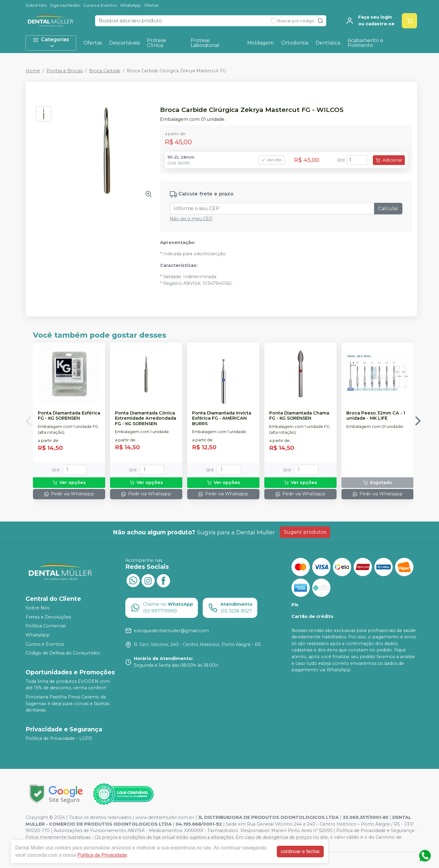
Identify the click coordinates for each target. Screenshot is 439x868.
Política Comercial (46, 626)
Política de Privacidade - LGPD (59, 738)
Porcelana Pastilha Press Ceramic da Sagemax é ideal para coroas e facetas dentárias (68, 703)
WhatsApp (130, 5)
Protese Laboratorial (205, 43)
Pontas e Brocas (64, 71)
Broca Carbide (105, 71)
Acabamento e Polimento (365, 43)
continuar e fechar (300, 851)
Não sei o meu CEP (191, 219)
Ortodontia (295, 43)
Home (33, 71)
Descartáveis (124, 43)
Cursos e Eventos (100, 5)
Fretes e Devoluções (48, 617)
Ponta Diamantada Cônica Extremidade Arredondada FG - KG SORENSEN (146, 418)
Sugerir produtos (305, 532)
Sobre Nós (36, 5)
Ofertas (151, 5)
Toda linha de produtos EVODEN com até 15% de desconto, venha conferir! (68, 685)
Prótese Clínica (157, 43)
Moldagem (261, 43)
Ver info (271, 160)
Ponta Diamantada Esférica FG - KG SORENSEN (69, 416)
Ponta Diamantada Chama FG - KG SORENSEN (299, 416)
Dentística (328, 43)
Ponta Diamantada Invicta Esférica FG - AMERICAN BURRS (222, 418)
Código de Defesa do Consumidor (63, 653)
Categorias (51, 43)
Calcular (388, 208)
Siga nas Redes (65, 5)
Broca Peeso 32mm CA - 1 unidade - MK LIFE (376, 416)
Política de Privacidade (102, 855)
